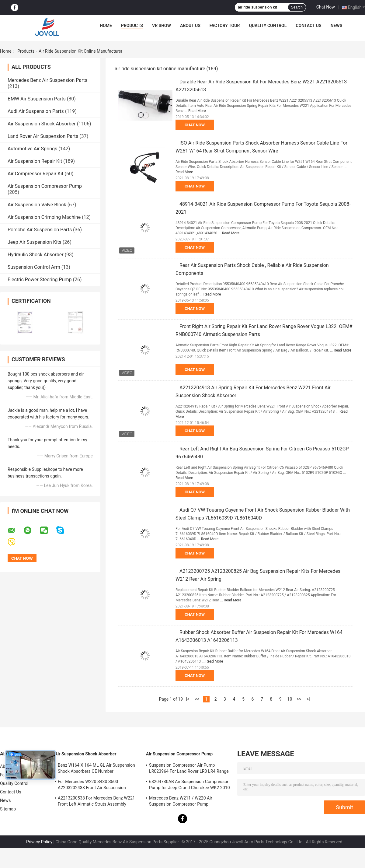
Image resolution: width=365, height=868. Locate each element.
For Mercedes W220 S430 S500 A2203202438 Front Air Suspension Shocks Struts (92, 786)
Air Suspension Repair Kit (35, 161)
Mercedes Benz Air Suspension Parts (47, 80)
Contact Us (308, 26)
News (337, 26)
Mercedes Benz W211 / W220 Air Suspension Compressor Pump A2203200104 (181, 802)
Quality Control (268, 26)
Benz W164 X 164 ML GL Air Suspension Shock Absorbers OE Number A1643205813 (96, 769)
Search (297, 7)
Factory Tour (225, 26)
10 (290, 699)
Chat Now (326, 7)
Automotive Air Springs (32, 149)
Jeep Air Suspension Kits (35, 242)
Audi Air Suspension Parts (36, 111)
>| (308, 699)
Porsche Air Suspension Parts (40, 230)
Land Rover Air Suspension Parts (43, 136)
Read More (197, 111)
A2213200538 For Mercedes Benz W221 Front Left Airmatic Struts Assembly (96, 801)
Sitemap (8, 809)
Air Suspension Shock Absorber (42, 124)
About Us (190, 26)
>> (299, 699)
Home (106, 26)
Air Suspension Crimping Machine (44, 217)
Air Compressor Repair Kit (36, 174)
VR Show (162, 26)
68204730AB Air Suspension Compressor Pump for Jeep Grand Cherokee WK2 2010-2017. (190, 786)
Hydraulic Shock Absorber (36, 255)
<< (197, 699)
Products (132, 26)
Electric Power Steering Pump (40, 280)
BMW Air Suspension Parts (37, 99)
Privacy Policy (39, 842)
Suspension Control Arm (34, 267)
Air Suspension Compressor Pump (45, 186)
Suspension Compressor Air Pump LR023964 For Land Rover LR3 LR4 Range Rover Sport (189, 769)
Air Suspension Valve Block (37, 205)
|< (188, 699)
